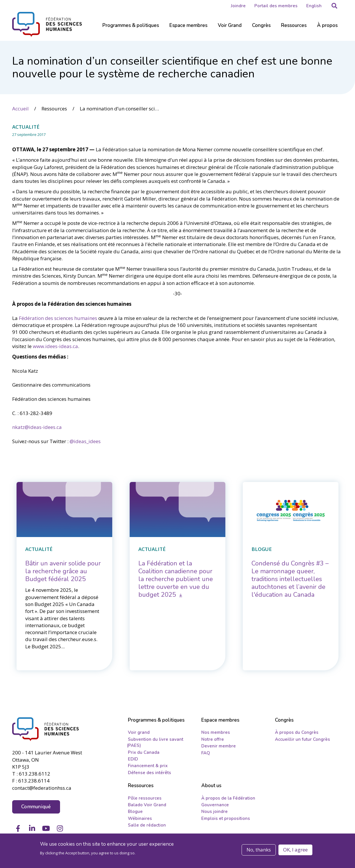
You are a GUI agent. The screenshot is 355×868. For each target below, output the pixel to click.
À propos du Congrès (297, 732)
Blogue (135, 811)
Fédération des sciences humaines (58, 318)
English (314, 6)
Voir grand (139, 732)
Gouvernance (215, 805)
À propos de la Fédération (228, 798)
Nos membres (216, 732)
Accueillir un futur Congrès (303, 739)
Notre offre (213, 739)
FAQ (206, 753)
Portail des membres (276, 6)
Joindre (238, 6)
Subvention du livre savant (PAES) (155, 742)
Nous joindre (214, 811)
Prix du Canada (144, 752)
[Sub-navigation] (131, 29)
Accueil (20, 108)
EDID (133, 759)
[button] (334, 6)
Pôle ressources (145, 798)
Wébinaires (140, 818)
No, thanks (259, 850)
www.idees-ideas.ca (55, 346)
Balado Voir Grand (147, 805)
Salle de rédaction (147, 825)
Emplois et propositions (226, 818)
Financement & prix (148, 766)
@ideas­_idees (85, 441)
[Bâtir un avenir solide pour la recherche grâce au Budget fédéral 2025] (63, 571)
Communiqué (36, 806)
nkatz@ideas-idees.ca (37, 427)
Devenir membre (219, 746)
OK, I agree (295, 850)
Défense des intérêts (150, 773)
